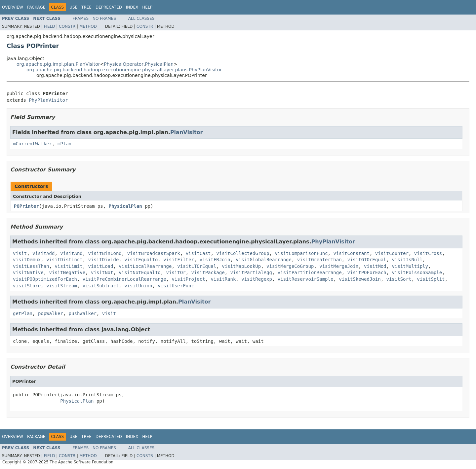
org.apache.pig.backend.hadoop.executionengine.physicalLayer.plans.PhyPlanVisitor (124, 70)
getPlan (23, 313)
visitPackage (208, 272)
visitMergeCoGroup (290, 266)
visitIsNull (407, 260)
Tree (86, 7)
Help (147, 7)
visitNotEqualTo (139, 272)
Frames (81, 18)
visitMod (375, 266)
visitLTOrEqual (197, 266)
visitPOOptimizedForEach (45, 279)
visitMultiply (410, 266)
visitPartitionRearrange (310, 272)
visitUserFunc (176, 286)
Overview (13, 7)
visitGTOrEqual (367, 260)
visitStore (27, 286)
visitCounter (392, 253)
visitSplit (431, 279)
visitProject (188, 279)
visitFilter (179, 260)
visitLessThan (31, 266)
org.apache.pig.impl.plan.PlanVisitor (58, 64)
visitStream (62, 286)
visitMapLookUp (241, 266)
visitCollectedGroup (243, 253)
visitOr (176, 272)
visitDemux (27, 260)
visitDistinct (64, 260)
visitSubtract (101, 286)
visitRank (223, 279)
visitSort (399, 279)
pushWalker (83, 313)
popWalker (51, 313)
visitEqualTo (141, 260)
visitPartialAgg (251, 272)
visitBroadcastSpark (154, 253)
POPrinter (26, 206)
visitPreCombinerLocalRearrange (124, 279)
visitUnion (138, 286)
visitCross (428, 253)
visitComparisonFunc (301, 253)
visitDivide (104, 260)
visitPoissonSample (417, 272)
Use (73, 7)
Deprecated (109, 7)
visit (20, 253)
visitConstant (351, 253)
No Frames (104, 18)
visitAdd (43, 253)
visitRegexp (257, 279)
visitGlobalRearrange (264, 260)
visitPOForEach (367, 272)
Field (49, 26)
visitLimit (68, 266)
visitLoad (101, 266)
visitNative (28, 272)
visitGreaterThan (319, 260)
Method (88, 26)
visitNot (102, 272)
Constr (67, 26)
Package (36, 7)
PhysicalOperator (124, 64)
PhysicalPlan (159, 64)
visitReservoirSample (306, 279)
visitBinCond (105, 253)
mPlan (64, 144)
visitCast (198, 253)
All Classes (141, 18)
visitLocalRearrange (145, 266)
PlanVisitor (187, 132)
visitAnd (71, 253)
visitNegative (67, 272)
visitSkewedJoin (360, 279)
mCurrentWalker (32, 144)
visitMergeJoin (339, 266)
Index (132, 7)
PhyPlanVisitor (48, 100)
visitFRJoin (215, 260)
